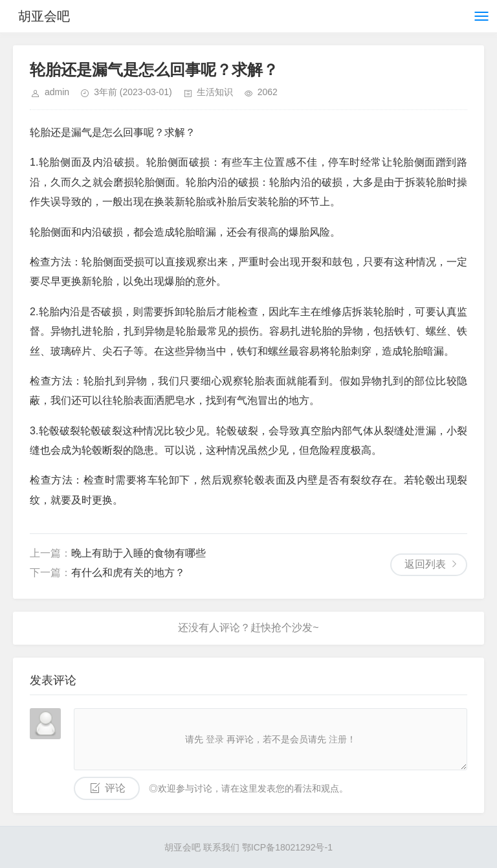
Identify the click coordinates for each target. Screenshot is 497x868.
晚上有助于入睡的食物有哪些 (138, 553)
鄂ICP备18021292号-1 (287, 847)
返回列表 (425, 564)
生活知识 (215, 92)
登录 (215, 739)
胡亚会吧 (44, 16)
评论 (115, 788)
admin (57, 92)
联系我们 (221, 847)
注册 (338, 739)
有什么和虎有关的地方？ (128, 573)
